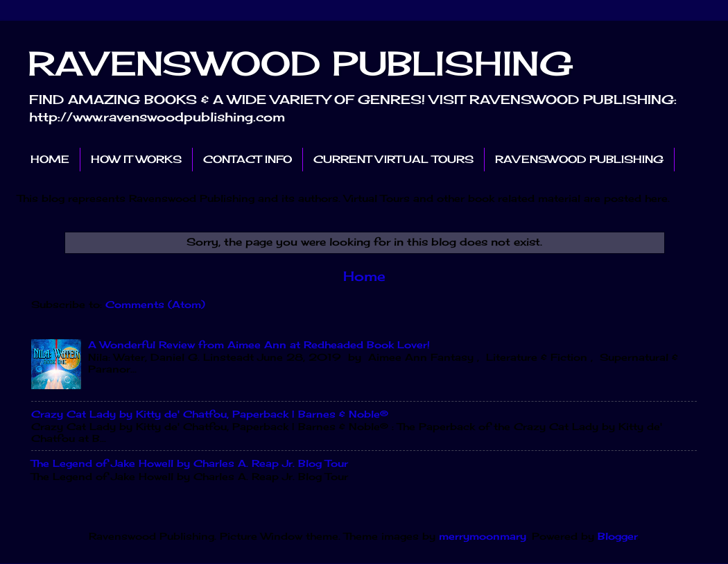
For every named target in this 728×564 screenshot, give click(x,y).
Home (364, 276)
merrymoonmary (483, 536)
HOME (50, 159)
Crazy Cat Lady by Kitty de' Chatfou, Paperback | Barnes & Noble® (210, 414)
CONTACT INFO (248, 159)
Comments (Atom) (155, 305)
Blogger (618, 536)
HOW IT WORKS (136, 159)
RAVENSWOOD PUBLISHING (301, 63)
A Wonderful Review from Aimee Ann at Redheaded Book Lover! (259, 345)
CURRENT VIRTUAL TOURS (393, 159)
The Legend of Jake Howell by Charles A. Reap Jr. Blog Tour (190, 463)
